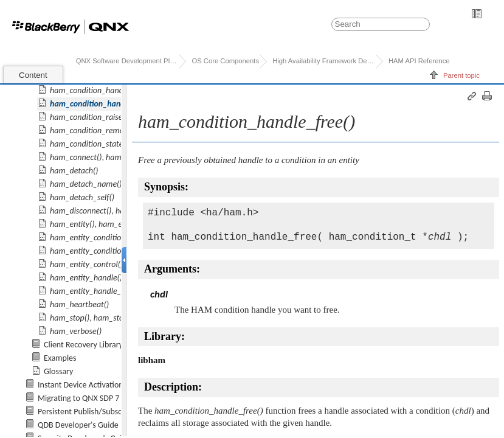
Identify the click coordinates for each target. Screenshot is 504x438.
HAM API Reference (419, 61)
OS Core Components (225, 61)
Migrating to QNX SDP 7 (78, 398)
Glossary (58, 371)
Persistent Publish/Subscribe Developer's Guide (119, 412)
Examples (60, 358)
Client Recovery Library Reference (102, 345)
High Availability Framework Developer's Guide (324, 61)
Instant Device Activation (81, 385)
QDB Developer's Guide (78, 425)
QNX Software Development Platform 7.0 (127, 61)
